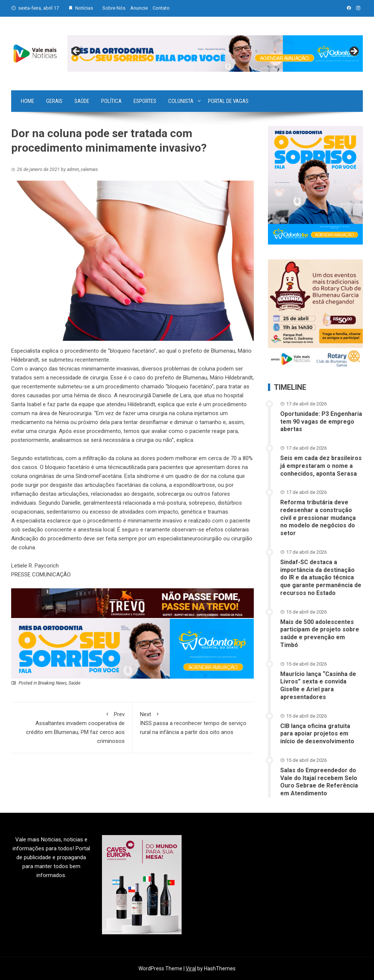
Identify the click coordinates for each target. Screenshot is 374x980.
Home (28, 101)
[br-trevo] (132, 603)
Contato (161, 8)
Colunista (181, 101)
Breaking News (52, 683)
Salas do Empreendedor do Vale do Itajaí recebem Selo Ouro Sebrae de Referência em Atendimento (319, 782)
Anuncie (139, 8)
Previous (77, 52)
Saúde (82, 101)
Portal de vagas (228, 101)
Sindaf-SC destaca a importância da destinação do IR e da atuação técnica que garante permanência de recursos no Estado (321, 578)
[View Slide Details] (215, 54)
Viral (191, 968)
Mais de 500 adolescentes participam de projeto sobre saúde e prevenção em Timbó (320, 633)
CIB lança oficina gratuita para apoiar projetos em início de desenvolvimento (317, 734)
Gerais (54, 101)
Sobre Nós (114, 8)
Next (354, 52)
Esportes (145, 101)
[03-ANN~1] (132, 649)
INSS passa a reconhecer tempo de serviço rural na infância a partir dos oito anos (193, 723)
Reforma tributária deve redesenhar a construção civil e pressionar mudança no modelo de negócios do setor (318, 518)
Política (111, 101)
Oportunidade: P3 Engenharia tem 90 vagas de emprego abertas (321, 422)
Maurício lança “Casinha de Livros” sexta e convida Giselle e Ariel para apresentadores (318, 685)
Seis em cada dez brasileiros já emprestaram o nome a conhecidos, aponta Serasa (321, 466)
